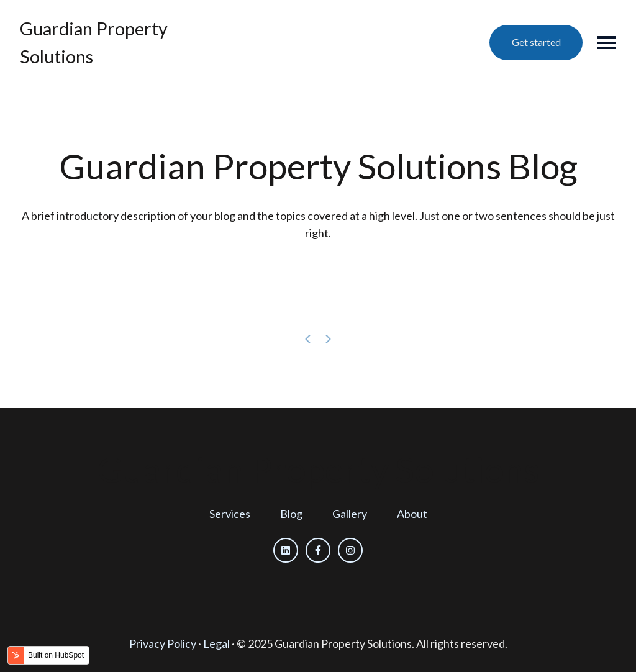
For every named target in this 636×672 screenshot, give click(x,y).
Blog (291, 514)
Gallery (350, 514)
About (412, 514)
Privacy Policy (163, 643)
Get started (536, 42)
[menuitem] (230, 514)
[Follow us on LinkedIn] (286, 550)
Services (230, 514)
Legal (216, 643)
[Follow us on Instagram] (350, 550)
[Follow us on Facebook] (318, 550)
